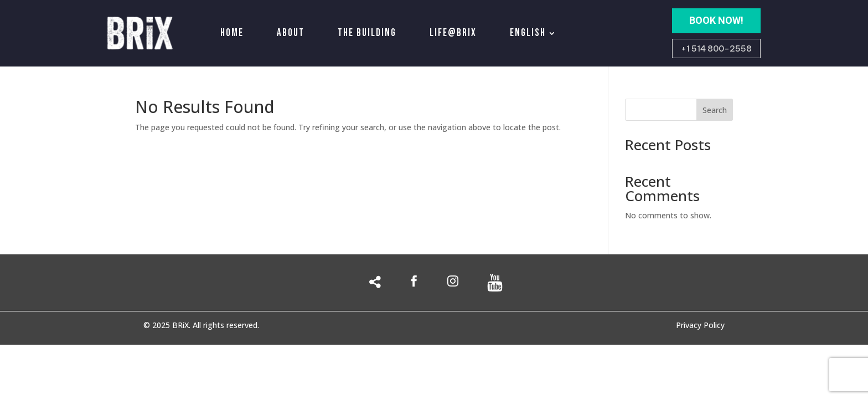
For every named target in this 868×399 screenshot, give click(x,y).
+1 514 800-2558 (716, 48)
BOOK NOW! (716, 20)
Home (232, 33)
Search (715, 110)
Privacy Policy (700, 326)
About (291, 33)
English (528, 33)
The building (367, 33)
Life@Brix (453, 33)
